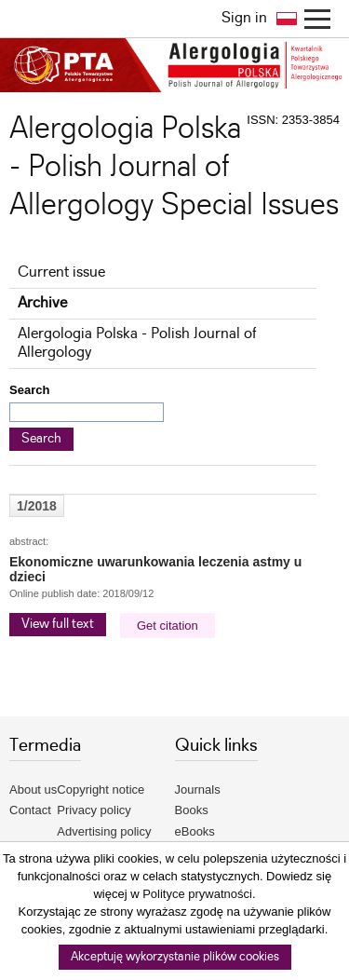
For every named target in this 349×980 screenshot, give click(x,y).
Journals (198, 789)
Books (192, 810)
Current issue (61, 272)
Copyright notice (101, 789)
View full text (58, 624)
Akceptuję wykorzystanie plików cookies (175, 957)
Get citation (168, 626)
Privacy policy (94, 810)
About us (33, 789)
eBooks (195, 831)
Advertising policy (104, 831)
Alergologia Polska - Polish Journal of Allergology (137, 343)
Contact (30, 810)
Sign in (244, 18)
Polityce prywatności (197, 894)
